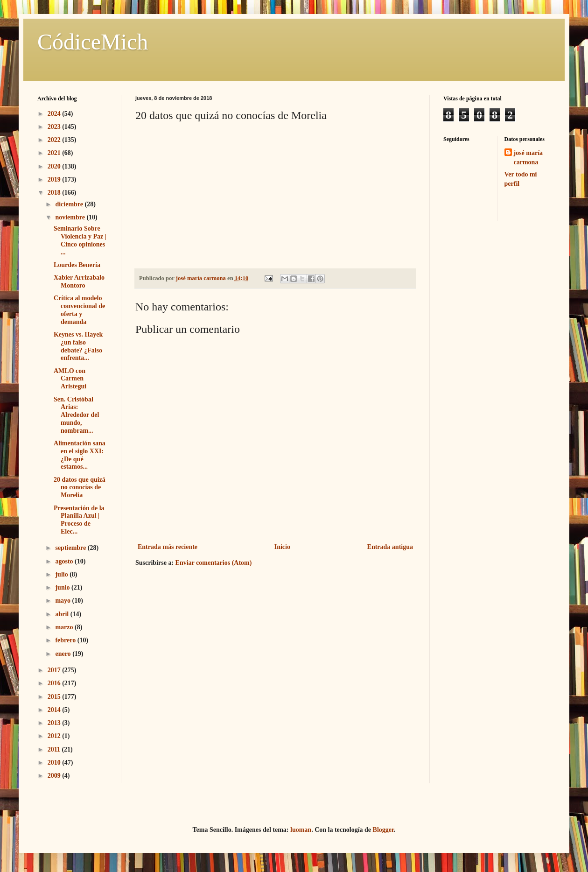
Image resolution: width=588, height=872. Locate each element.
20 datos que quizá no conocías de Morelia (80, 488)
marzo (65, 627)
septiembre (71, 548)
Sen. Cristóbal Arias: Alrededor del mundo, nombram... (76, 415)
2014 (55, 710)
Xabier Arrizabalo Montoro (79, 281)
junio (63, 587)
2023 (55, 127)
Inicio (282, 547)
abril (63, 614)
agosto (65, 561)
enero (64, 654)
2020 (55, 166)
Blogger (383, 830)
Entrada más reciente (168, 547)
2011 (55, 749)
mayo (63, 601)
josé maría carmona (528, 158)
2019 (55, 179)
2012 (55, 736)
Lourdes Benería (77, 265)
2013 (55, 723)
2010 (55, 763)
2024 (55, 114)
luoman (301, 830)
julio (62, 574)
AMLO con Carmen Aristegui (70, 379)
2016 (55, 683)
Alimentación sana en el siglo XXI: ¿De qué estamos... (80, 455)
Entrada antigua (390, 547)
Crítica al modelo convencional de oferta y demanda (79, 310)
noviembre (71, 217)
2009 (55, 776)
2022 (55, 140)
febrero (66, 640)
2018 (55, 193)
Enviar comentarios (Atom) (214, 563)
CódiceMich (93, 42)
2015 (55, 697)
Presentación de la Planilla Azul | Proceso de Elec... (79, 520)
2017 (55, 670)
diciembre (70, 204)
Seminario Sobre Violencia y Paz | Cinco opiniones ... (80, 240)
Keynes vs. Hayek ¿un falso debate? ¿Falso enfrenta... (78, 346)
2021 (55, 153)
